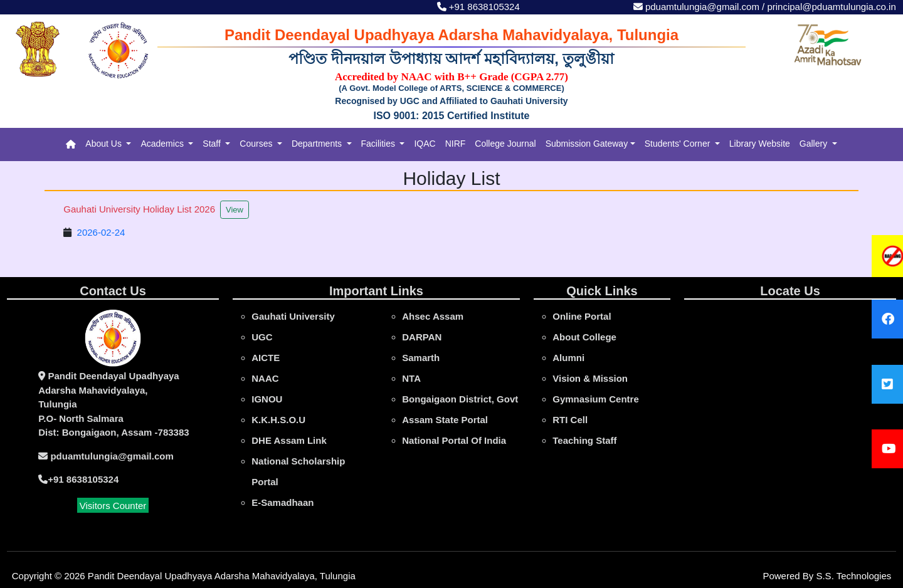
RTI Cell (570, 420)
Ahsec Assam (433, 316)
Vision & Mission (590, 378)
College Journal (505, 144)
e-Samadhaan (283, 502)
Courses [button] (257, 144)
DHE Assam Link (289, 440)
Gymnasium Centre (596, 399)
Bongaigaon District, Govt (460, 399)
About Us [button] (104, 144)
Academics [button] (163, 144)
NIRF (456, 144)
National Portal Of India (454, 440)
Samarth (421, 358)
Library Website (760, 144)
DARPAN (422, 337)
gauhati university (293, 316)
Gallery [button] (815, 144)
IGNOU (267, 399)
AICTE (266, 358)
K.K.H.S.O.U (278, 420)
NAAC (265, 378)
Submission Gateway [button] (587, 144)
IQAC (425, 144)
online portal (582, 316)
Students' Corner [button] (679, 144)
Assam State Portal (445, 420)
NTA (411, 378)
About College (584, 337)
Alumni (568, 358)
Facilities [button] (379, 144)
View (235, 210)
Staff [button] (213, 144)
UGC (262, 337)
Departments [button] (318, 144)
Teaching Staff (584, 440)
